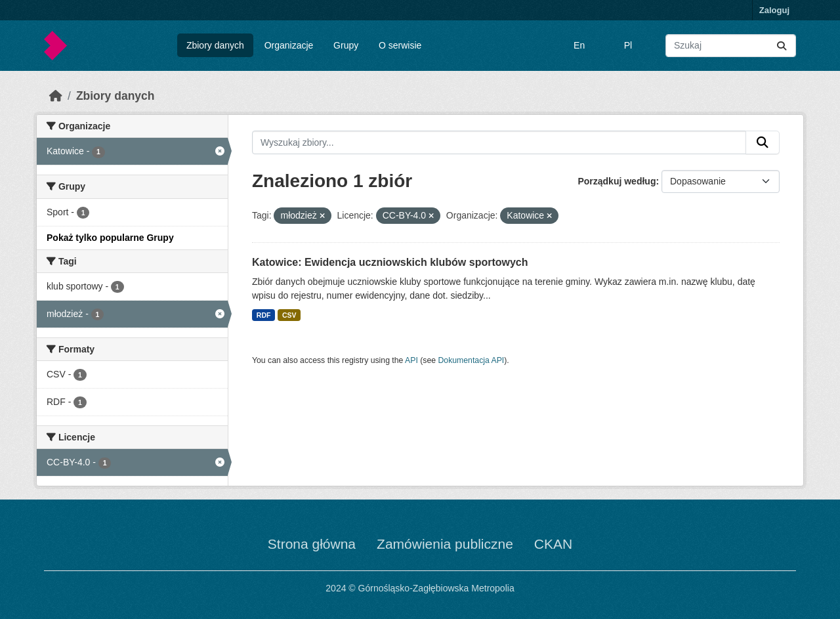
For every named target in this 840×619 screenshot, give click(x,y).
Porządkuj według (617, 181)
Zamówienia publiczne (445, 544)
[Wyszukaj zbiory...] (731, 46)
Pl (628, 45)
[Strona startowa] (56, 96)
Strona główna (312, 544)
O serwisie (400, 45)
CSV (289, 315)
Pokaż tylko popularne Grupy (110, 238)
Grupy (346, 45)
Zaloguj (774, 10)
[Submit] (782, 46)
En (579, 45)
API (411, 360)
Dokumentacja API (472, 360)
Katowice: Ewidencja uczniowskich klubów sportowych (390, 262)
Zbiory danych (215, 45)
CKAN (553, 544)
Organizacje (289, 45)
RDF (264, 315)
